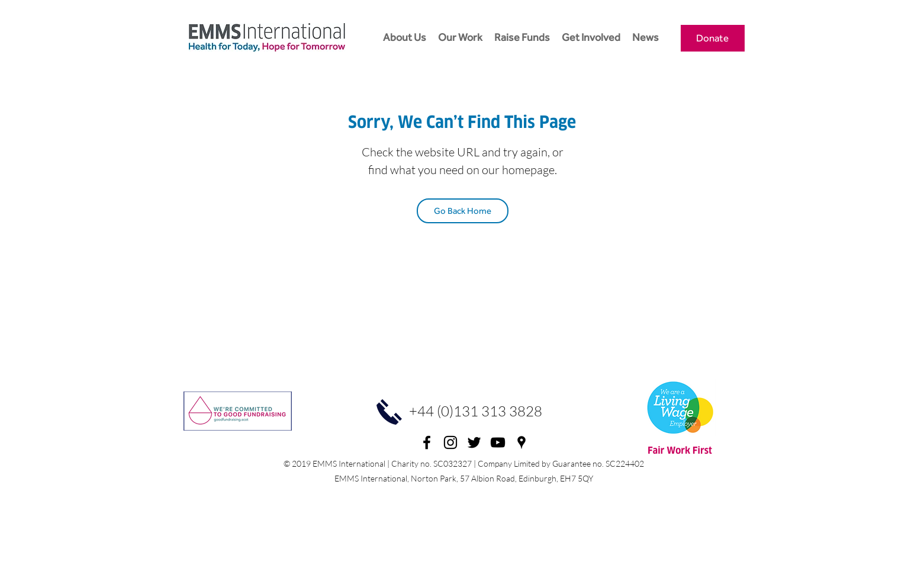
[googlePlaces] (521, 442)
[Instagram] (450, 442)
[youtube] (498, 442)
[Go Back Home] (463, 211)
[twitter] (474, 442)
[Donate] (713, 38)
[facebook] (427, 442)
